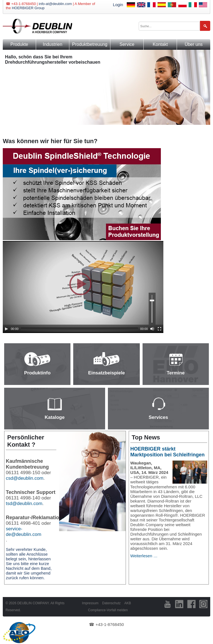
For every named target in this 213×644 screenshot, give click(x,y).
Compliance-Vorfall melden (108, 610)
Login (118, 5)
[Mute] (152, 329)
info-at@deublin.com (55, 4)
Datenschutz (111, 603)
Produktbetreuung (90, 44)
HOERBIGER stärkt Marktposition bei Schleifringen (168, 452)
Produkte (19, 44)
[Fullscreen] (159, 329)
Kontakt (160, 44)
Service (127, 44)
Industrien (52, 44)
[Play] (6, 329)
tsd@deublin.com (24, 503)
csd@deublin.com (25, 478)
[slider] (79, 329)
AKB (128, 603)
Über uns (194, 44)
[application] (83, 287)
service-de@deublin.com (24, 532)
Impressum (90, 603)
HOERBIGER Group (28, 8)
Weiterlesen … (144, 556)
